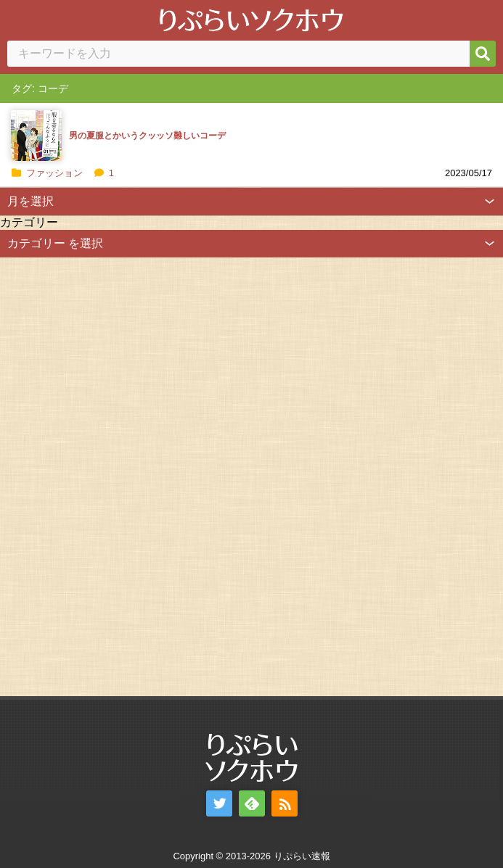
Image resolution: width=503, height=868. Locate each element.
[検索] (483, 54)
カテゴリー (29, 222)
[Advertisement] (109, 475)
